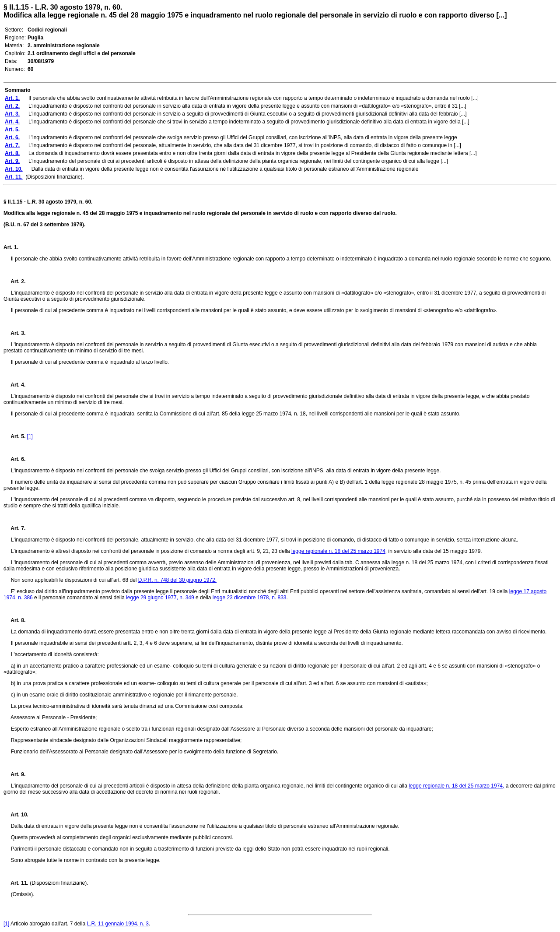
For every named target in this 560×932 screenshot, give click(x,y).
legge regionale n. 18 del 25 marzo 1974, (339, 551)
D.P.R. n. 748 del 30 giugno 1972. (177, 580)
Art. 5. (14, 436)
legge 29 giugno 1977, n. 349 (160, 598)
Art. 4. (14, 385)
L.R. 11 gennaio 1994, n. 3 (117, 924)
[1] (30, 436)
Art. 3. (14, 333)
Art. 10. (16, 815)
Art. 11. (16, 883)
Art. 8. (14, 620)
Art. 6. (14, 459)
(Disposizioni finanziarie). (58, 883)
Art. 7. (14, 528)
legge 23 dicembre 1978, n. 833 (250, 598)
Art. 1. (11, 247)
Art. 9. (14, 774)
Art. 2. (14, 281)
